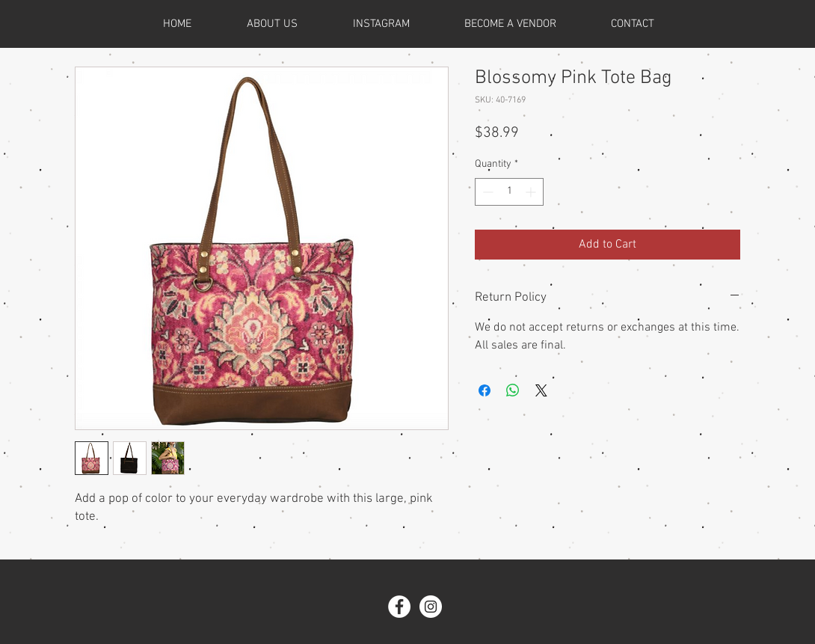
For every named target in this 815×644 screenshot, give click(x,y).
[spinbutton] (509, 192)
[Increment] (532, 192)
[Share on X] (541, 390)
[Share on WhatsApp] (513, 390)
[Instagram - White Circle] (431, 607)
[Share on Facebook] (485, 390)
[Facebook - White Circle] (399, 607)
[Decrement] (486, 192)
